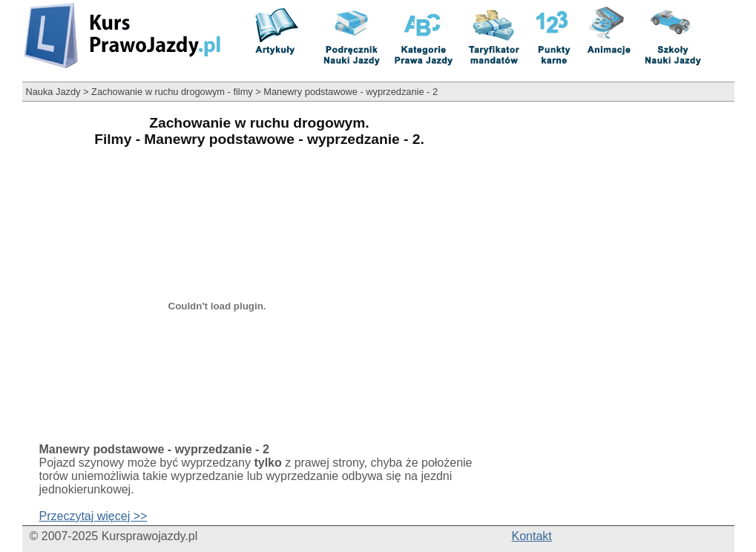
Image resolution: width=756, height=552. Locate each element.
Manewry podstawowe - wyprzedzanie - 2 (351, 92)
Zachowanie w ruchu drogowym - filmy (172, 92)
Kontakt (532, 536)
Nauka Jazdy (53, 92)
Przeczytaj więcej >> (93, 516)
